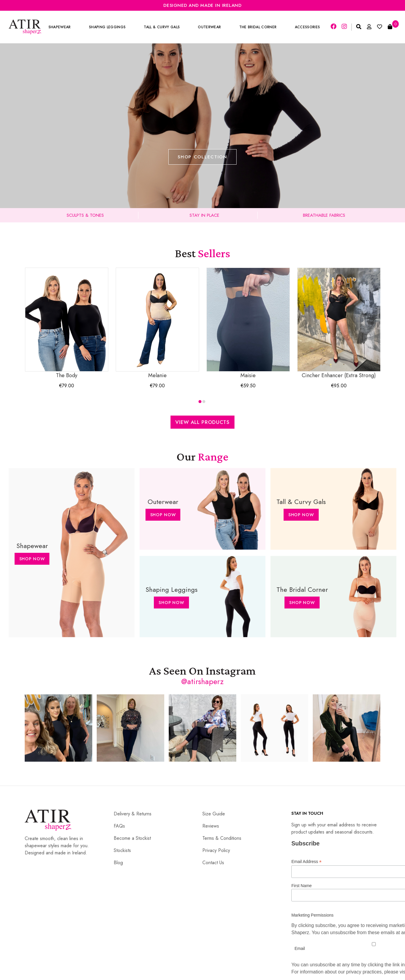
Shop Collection (202, 157)
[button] (200, 402)
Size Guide (214, 814)
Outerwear (209, 27)
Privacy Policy (216, 850)
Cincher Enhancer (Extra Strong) (339, 323)
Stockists (122, 850)
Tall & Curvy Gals (162, 27)
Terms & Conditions (222, 838)
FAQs (119, 826)
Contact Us (213, 863)
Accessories (308, 27)
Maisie (248, 323)
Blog (118, 863)
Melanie (157, 323)
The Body (67, 323)
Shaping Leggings (107, 27)
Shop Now (32, 559)
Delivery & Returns (133, 814)
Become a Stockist (132, 838)
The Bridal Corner (258, 27)
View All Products (202, 422)
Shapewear (60, 27)
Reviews (211, 826)
